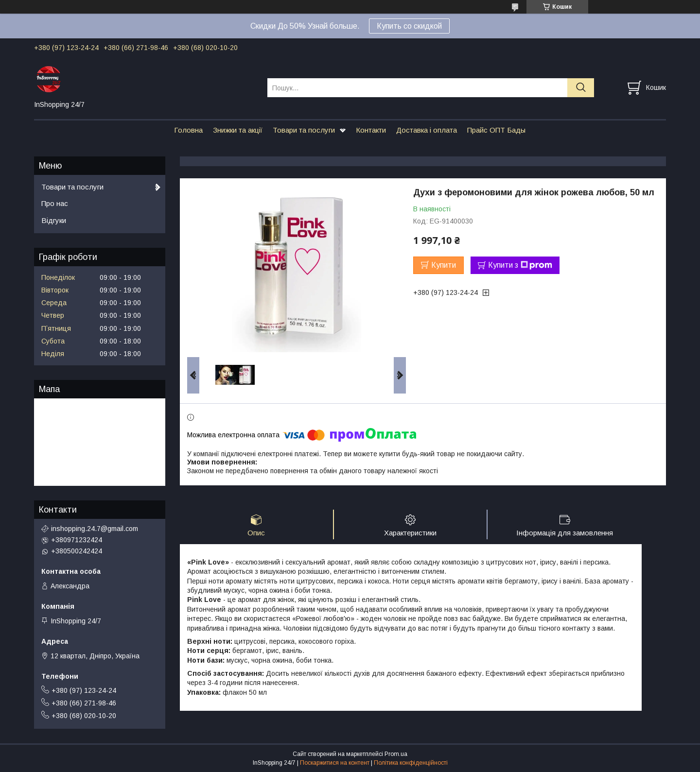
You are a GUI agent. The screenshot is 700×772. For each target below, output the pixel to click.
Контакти (371, 130)
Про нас (55, 203)
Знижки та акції (238, 130)
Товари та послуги (304, 130)
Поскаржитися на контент (335, 763)
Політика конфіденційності (411, 763)
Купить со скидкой (409, 26)
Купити (444, 265)
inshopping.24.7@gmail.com (95, 529)
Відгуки (54, 220)
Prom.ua (396, 754)
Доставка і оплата (427, 130)
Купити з (520, 265)
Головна (188, 130)
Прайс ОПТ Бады (496, 130)
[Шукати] (581, 88)
